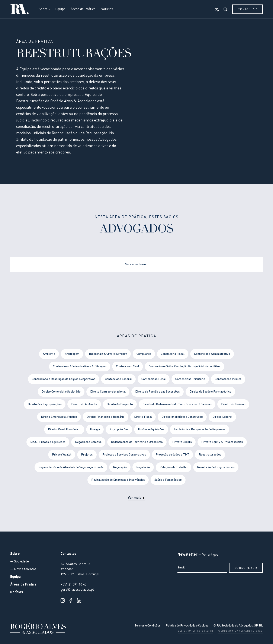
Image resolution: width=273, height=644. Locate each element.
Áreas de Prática (83, 9)
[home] (19, 9)
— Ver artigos (208, 555)
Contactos (69, 554)
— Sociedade (20, 562)
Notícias (107, 9)
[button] (44, 9)
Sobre (15, 554)
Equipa (60, 9)
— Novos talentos (23, 569)
